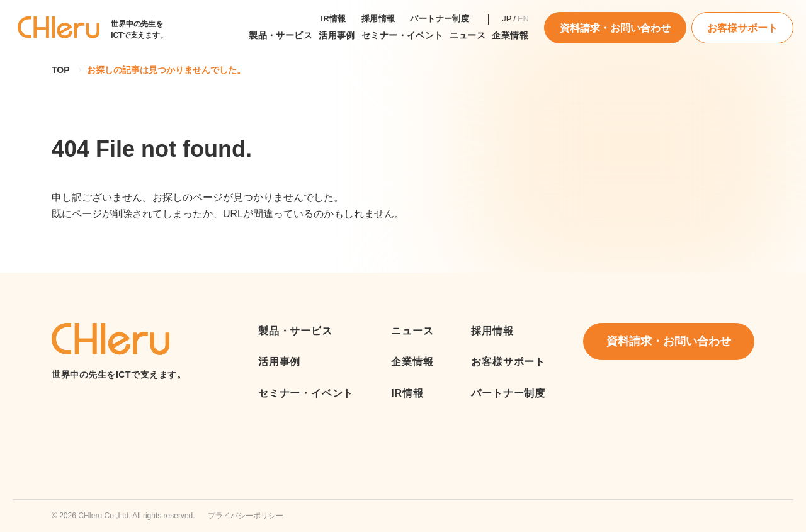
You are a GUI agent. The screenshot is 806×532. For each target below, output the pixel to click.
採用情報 (378, 19)
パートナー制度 (440, 19)
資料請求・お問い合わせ (615, 28)
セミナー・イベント (402, 35)
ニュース (412, 331)
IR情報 (333, 19)
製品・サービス (281, 35)
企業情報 (510, 35)
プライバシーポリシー (246, 516)
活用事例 (337, 35)
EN (523, 19)
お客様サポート (742, 28)
